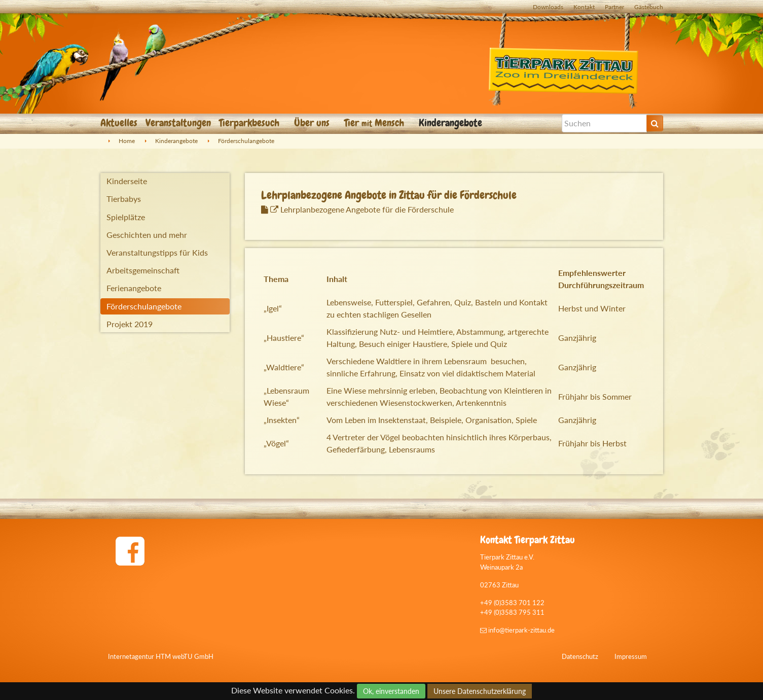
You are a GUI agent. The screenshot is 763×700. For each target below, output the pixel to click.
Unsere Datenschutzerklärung (480, 691)
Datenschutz (580, 656)
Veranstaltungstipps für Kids (157, 252)
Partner (614, 7)
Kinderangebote (452, 123)
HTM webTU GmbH (185, 656)
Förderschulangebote (246, 141)
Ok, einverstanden (391, 691)
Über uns (313, 123)
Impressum (631, 656)
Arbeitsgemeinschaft (143, 270)
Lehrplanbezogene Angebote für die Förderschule (362, 209)
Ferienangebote (134, 288)
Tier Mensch (375, 123)
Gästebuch (649, 7)
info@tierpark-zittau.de (517, 630)
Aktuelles (119, 123)
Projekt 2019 (130, 324)
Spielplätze (126, 217)
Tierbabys (124, 199)
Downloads (548, 7)
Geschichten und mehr (147, 235)
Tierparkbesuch (250, 123)
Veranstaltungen (178, 123)
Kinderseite (127, 181)
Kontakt (584, 7)
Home (127, 141)
